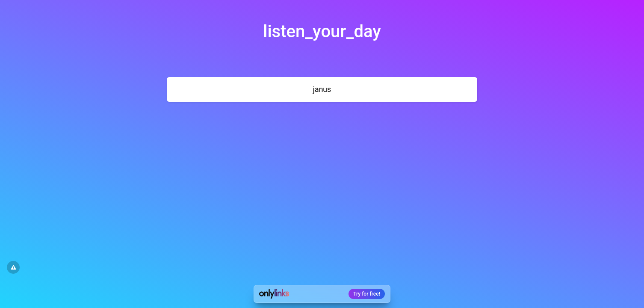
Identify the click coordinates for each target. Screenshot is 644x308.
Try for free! (367, 294)
